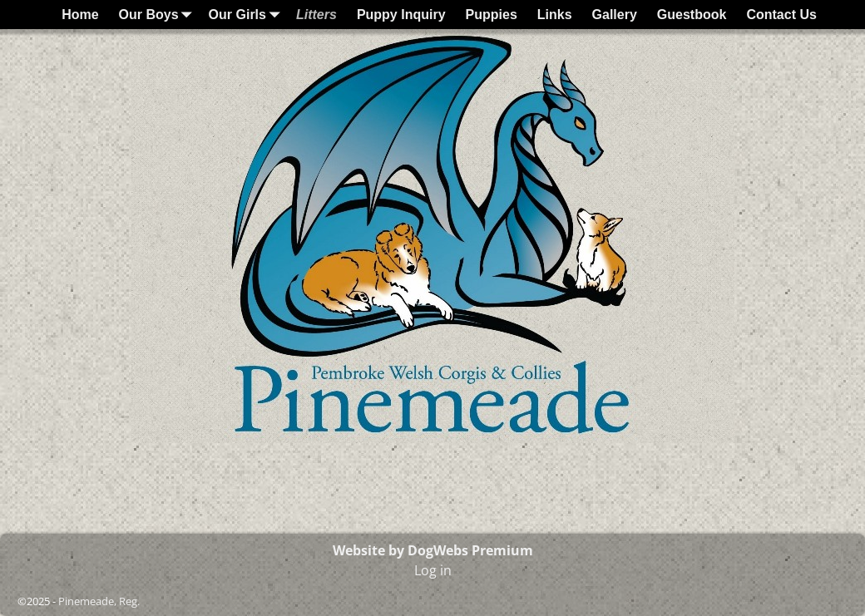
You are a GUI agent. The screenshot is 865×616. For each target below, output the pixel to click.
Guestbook (692, 15)
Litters (316, 15)
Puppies (492, 15)
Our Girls (247, 15)
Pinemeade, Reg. (99, 601)
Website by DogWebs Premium (433, 550)
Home (80, 15)
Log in (433, 570)
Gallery (615, 15)
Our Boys (159, 15)
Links (555, 15)
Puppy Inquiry (401, 15)
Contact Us (781, 15)
